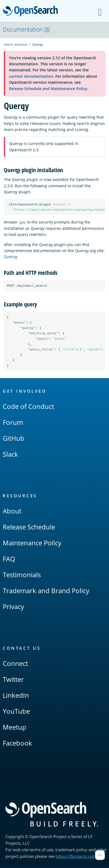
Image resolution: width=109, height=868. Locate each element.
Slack (10, 454)
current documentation (31, 76)
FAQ (9, 559)
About (12, 511)
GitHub (14, 438)
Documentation (26, 29)
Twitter (13, 679)
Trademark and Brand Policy (46, 591)
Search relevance (16, 44)
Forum (13, 422)
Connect (15, 664)
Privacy (13, 607)
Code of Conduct (28, 407)
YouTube (16, 711)
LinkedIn (16, 695)
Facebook (17, 743)
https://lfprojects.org (75, 856)
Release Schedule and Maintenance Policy (48, 89)
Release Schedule (29, 527)
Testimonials (22, 575)
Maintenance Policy (32, 543)
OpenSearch (32, 12)
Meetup (15, 727)
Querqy (11, 257)
